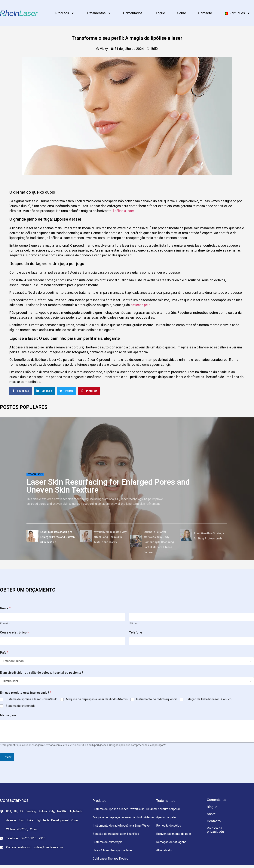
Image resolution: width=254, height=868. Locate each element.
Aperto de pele (166, 817)
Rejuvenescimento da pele (174, 834)
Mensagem (8, 715)
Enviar (7, 757)
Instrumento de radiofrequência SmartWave (121, 826)
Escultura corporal (168, 809)
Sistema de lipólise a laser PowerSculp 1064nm (124, 809)
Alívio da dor (164, 850)
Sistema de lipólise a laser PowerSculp (32, 699)
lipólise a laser (123, 211)
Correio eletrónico (14, 632)
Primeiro (5, 623)
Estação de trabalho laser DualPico (209, 699)
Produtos (65, 13)
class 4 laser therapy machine (112, 850)
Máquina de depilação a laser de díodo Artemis (97, 699)
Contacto (205, 13)
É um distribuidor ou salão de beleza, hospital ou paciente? (42, 673)
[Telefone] (192, 641)
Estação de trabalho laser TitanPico (116, 834)
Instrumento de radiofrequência (157, 699)
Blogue (160, 13)
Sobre (182, 13)
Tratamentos (99, 13)
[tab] (52, 537)
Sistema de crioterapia (20, 706)
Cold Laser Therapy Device (110, 859)
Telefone (136, 632)
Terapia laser (35, 474)
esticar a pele (140, 305)
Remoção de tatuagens (171, 842)
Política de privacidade (215, 830)
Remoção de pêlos (169, 826)
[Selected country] (132, 641)
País (4, 653)
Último (133, 623)
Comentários (133, 13)
